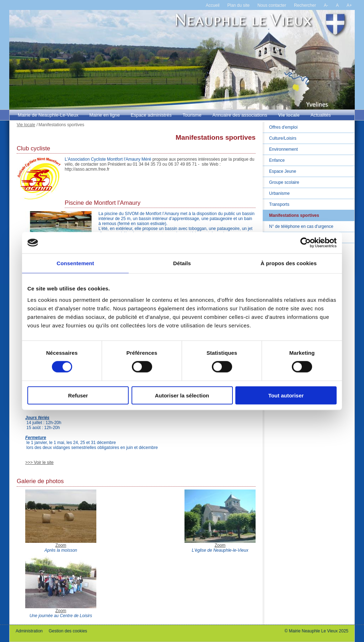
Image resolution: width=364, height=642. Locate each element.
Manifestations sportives (294, 215)
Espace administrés (151, 115)
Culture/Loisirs (283, 138)
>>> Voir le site (39, 462)
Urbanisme (279, 193)
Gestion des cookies (68, 631)
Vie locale (289, 115)
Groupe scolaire (284, 182)
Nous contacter (272, 5)
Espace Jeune (283, 171)
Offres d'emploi (283, 127)
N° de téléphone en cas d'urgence (301, 226)
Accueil (213, 5)
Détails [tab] (182, 263)
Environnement (283, 149)
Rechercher (305, 5)
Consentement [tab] (75, 263)
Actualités (321, 115)
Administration (29, 631)
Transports (279, 204)
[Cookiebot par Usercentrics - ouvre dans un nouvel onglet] (306, 243)
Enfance (277, 160)
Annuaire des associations (240, 115)
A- (326, 5)
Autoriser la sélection (182, 395)
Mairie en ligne (105, 115)
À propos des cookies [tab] (289, 263)
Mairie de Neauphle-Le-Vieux (48, 115)
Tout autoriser (286, 395)
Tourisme (192, 115)
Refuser (78, 395)
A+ (349, 5)
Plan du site (239, 5)
